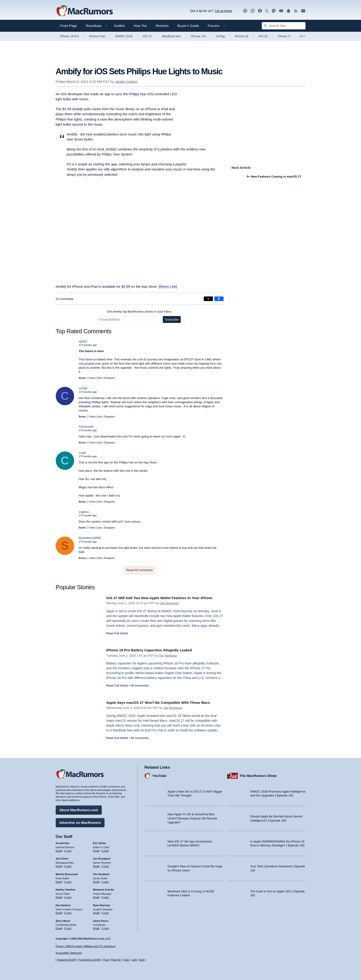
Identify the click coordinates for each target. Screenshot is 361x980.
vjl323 (83, 341)
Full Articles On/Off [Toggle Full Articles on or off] (89, 960)
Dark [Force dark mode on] (142, 960)
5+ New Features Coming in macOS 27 (274, 177)
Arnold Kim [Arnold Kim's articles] (63, 842)
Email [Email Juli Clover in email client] (59, 865)
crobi (82, 453)
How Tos (140, 26)
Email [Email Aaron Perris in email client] (96, 927)
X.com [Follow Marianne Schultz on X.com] (105, 896)
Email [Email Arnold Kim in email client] (59, 850)
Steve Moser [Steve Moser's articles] (63, 920)
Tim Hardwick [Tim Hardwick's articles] (101, 873)
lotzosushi (86, 427)
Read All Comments (140, 570)
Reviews (162, 26)
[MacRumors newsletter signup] (303, 11)
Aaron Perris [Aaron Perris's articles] (101, 920)
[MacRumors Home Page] (84, 11)
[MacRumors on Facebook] (260, 11)
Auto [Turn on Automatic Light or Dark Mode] (127, 960)
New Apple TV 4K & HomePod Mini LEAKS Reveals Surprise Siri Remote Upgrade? (192, 817)
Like (99, 378)
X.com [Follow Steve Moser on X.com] (68, 927)
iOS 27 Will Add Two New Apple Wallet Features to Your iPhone (165, 598)
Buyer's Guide (188, 26)
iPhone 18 (242, 36)
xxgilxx (84, 512)
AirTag (220, 36)
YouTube (160, 775)
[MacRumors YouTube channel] (281, 11)
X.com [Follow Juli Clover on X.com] (68, 865)
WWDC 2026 (124, 36)
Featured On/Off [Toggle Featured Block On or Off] (66, 960)
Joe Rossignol (169, 603)
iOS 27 (147, 36)
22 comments (65, 299)
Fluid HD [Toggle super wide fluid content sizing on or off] (116, 960)
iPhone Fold (97, 36)
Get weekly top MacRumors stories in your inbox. (140, 312)
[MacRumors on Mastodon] (274, 11)
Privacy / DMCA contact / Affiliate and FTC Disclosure (86, 946)
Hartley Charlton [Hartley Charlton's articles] (66, 889)
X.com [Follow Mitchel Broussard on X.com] (68, 881)
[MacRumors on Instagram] (253, 11)
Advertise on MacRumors (80, 821)
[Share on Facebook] (219, 299)
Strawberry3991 (90, 538)
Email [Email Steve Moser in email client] (59, 927)
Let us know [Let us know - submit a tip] (223, 11)
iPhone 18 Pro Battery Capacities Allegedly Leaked (153, 650)
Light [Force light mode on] (134, 960)
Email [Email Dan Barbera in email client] (59, 912)
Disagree (109, 378)
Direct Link (168, 286)
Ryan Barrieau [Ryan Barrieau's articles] (102, 904)
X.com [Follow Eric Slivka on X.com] (105, 850)
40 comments (140, 685)
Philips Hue (138, 94)
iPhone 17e (199, 36)
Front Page (69, 26)
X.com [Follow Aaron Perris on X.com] (105, 927)
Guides (119, 26)
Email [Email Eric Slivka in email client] (96, 850)
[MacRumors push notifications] (288, 11)
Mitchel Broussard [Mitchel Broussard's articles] (67, 873)
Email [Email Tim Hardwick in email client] (96, 881)
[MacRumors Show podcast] (245, 11)
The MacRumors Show (258, 775)
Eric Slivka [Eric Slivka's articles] (99, 842)
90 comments (140, 738)
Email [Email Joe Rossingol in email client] (96, 865)
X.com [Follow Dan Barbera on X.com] (68, 912)
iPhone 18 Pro (70, 36)
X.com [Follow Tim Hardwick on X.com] (105, 881)
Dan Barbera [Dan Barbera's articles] (63, 904)
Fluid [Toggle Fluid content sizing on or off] (106, 960)
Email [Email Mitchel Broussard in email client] (59, 881)
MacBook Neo (172, 36)
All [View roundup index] (303, 36)
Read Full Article (117, 633)
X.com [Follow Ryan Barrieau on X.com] (105, 912)
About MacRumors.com (79, 809)
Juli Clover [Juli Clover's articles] (62, 858)
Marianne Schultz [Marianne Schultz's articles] (103, 889)
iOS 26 (263, 36)
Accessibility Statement (69, 953)
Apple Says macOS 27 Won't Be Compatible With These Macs (163, 703)
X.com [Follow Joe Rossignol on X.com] (105, 865)
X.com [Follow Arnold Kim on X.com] (68, 850)
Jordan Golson (126, 82)
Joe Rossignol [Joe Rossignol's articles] (102, 858)
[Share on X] (208, 299)
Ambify (77, 109)
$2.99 (126, 286)
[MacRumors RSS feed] (296, 11)
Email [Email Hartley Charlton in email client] (59, 896)
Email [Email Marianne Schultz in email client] (96, 896)
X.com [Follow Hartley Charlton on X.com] (68, 896)
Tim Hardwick (168, 656)
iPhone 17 (285, 36)
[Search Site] (284, 26)
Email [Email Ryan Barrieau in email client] (96, 912)
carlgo (83, 388)
